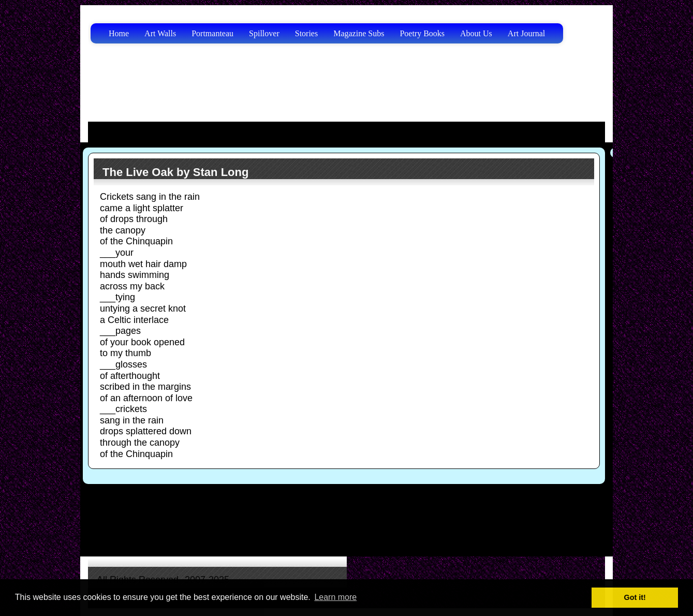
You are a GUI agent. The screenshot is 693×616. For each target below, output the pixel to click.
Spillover (264, 33)
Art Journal (526, 33)
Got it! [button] (635, 597)
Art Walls (160, 33)
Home (119, 33)
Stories (306, 33)
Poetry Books (422, 33)
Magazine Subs (359, 33)
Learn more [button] (335, 597)
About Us (476, 33)
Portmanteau (212, 33)
